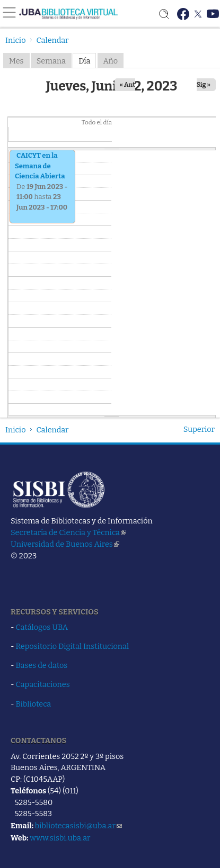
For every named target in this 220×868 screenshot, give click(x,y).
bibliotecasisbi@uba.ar (78, 826)
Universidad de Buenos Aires (65, 544)
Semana (51, 61)
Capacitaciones (43, 684)
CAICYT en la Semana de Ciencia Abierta (40, 166)
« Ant (128, 85)
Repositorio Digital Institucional (73, 646)
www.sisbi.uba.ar (60, 838)
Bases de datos (42, 665)
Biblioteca (34, 704)
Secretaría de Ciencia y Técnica (68, 532)
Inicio (16, 40)
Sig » (204, 85)
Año (111, 61)
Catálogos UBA (42, 627)
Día (84, 61)
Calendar (53, 40)
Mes (16, 61)
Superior (199, 429)
